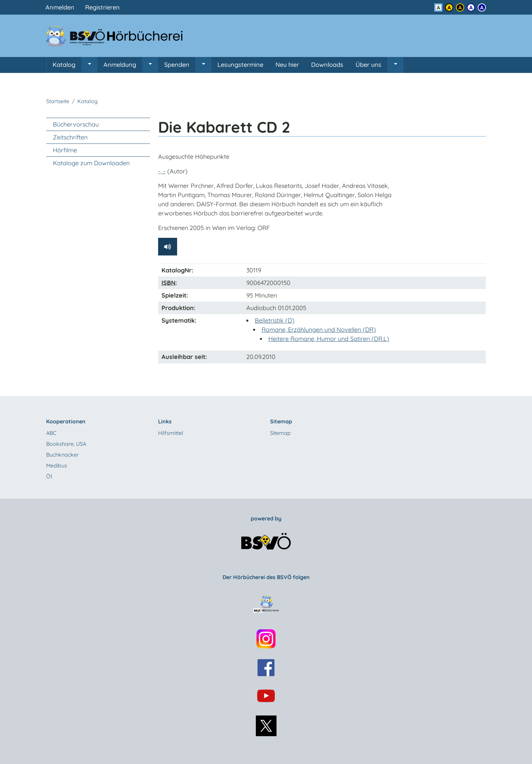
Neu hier (287, 65)
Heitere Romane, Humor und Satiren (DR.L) (329, 339)
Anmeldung (120, 65)
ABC (51, 433)
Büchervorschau (76, 124)
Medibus (57, 465)
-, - (162, 171)
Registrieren (102, 7)
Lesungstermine (240, 65)
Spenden (177, 65)
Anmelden (60, 7)
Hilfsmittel (171, 433)
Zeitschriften (70, 137)
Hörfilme (65, 150)
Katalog (64, 65)
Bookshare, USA (66, 444)
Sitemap (280, 433)
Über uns (368, 65)
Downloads (327, 65)
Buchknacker (62, 455)
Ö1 (49, 476)
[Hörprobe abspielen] (168, 247)
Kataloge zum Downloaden (91, 163)
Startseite (58, 101)
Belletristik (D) (275, 320)
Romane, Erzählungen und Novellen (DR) (319, 330)
